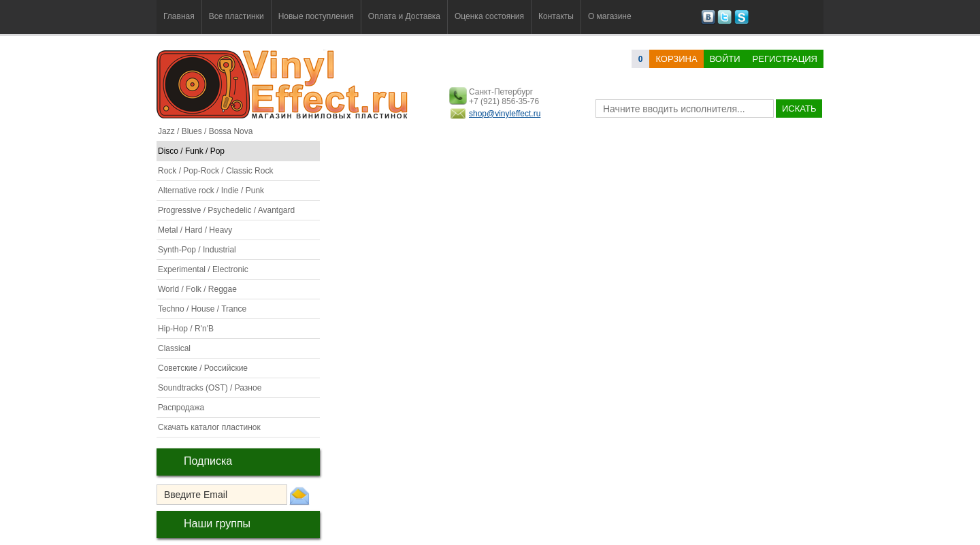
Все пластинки (236, 16)
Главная (179, 16)
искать (799, 109)
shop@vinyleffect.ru (505, 114)
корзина (676, 59)
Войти (725, 59)
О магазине (610, 16)
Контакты (556, 16)
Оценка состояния (489, 16)
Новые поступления (316, 16)
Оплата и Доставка (404, 16)
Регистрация (785, 59)
